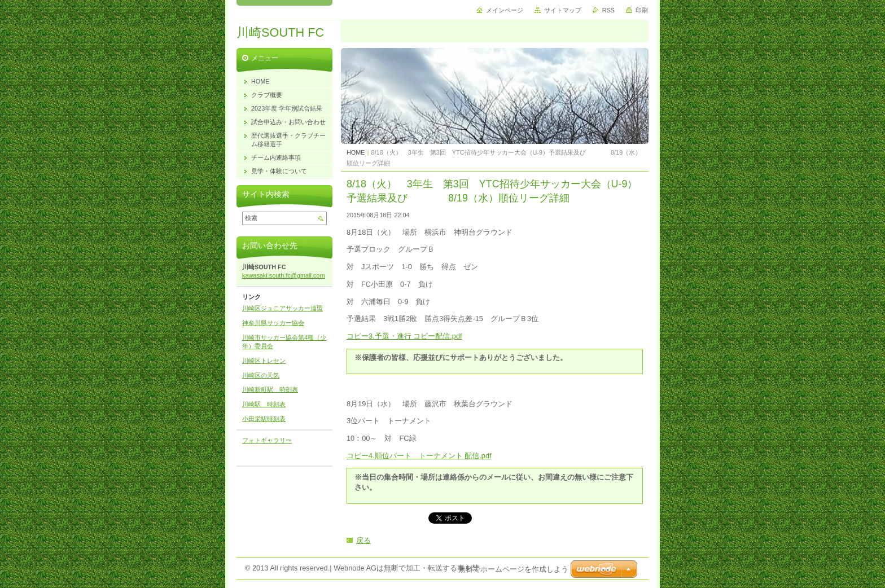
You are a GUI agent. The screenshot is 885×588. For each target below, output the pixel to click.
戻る (363, 540)
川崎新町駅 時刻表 (270, 389)
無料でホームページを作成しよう (513, 569)
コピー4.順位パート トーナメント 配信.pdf (419, 456)
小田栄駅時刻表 (264, 419)
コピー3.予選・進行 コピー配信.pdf (404, 336)
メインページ (505, 10)
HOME (356, 152)
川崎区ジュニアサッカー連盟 (282, 308)
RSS (608, 10)
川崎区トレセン (264, 361)
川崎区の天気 (261, 375)
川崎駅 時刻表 (264, 404)
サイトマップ (563, 10)
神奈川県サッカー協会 (273, 323)
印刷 (642, 10)
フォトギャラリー (267, 440)
